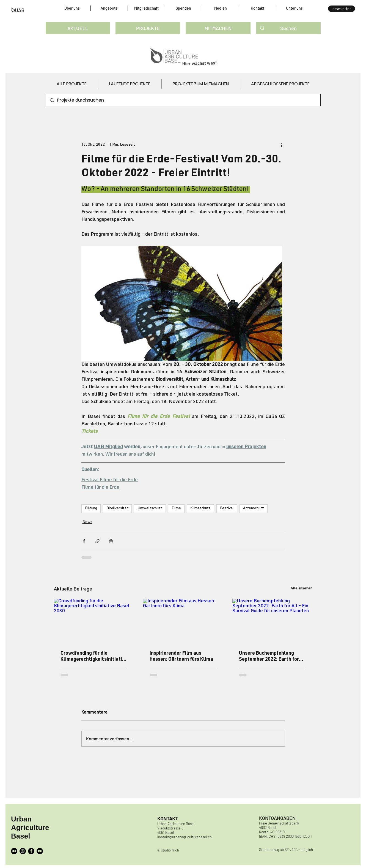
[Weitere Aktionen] (282, 145)
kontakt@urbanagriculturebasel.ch (185, 837)
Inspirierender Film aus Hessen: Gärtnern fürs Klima (181, 657)
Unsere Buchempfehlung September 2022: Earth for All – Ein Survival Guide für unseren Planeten (269, 657)
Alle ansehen (302, 589)
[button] (72, 8)
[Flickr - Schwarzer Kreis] (14, 851)
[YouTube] (40, 851)
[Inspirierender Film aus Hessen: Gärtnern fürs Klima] (183, 621)
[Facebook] (31, 851)
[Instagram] (23, 851)
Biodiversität (117, 508)
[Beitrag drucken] (111, 541)
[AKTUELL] (78, 28)
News (87, 522)
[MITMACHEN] (218, 28)
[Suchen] (288, 28)
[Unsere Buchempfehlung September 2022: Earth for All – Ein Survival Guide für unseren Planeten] (272, 621)
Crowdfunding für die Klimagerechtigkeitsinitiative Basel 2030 (93, 657)
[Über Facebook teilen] (84, 541)
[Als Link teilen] (97, 541)
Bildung (91, 508)
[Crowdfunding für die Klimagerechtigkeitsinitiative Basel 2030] (94, 621)
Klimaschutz (200, 508)
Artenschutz (254, 508)
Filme (176, 508)
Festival (227, 508)
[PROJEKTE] (148, 28)
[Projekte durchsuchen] (183, 100)
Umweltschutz (150, 508)
